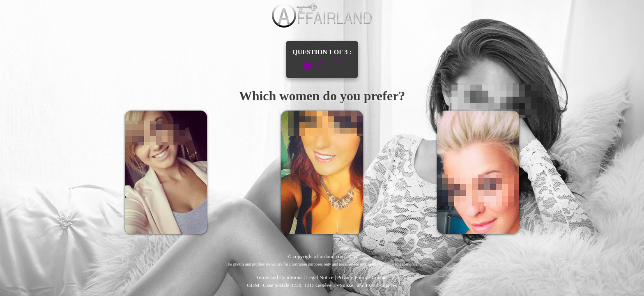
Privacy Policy (353, 277)
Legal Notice (320, 277)
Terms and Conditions (279, 277)
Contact (380, 277)
